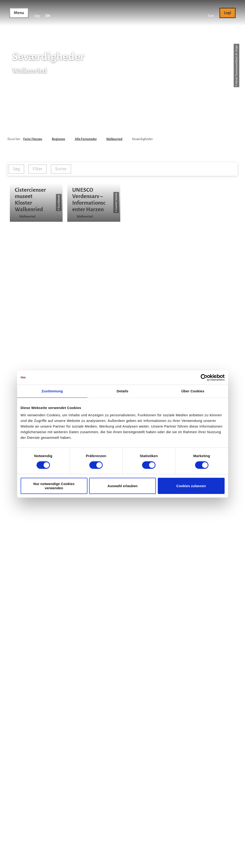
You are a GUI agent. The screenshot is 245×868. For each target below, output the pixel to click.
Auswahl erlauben (122, 486)
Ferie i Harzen (33, 139)
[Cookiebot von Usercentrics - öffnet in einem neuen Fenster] (204, 377)
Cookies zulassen (191, 486)
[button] (211, 13)
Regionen (58, 139)
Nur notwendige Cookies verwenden (54, 486)
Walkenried (114, 139)
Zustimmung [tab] (52, 391)
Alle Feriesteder (86, 139)
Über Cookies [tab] (193, 391)
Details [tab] (123, 391)
